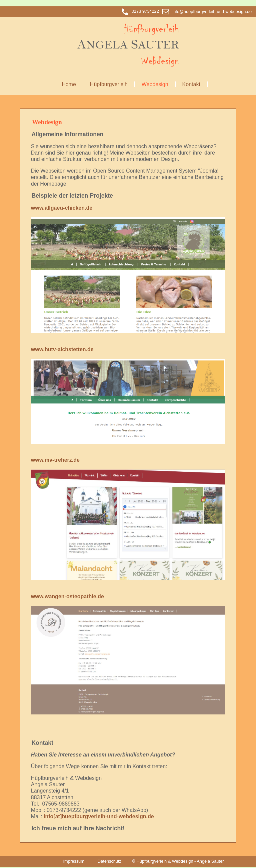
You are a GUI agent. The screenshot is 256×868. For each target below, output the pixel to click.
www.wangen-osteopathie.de (67, 596)
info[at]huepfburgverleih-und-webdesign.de (99, 816)
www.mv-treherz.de (55, 460)
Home (69, 84)
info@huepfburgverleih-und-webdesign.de (207, 12)
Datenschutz (109, 861)
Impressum (74, 861)
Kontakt (191, 84)
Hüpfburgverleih (109, 84)
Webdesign (155, 84)
